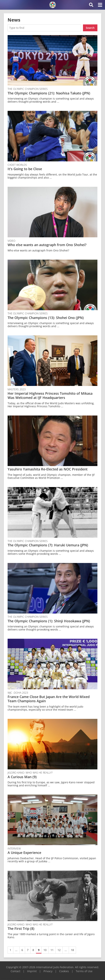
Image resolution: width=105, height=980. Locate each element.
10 (45, 950)
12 (59, 950)
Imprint (32, 971)
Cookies (64, 971)
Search (90, 28)
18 (72, 950)
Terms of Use (84, 971)
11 (52, 950)
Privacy (48, 971)
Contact (15, 971)
